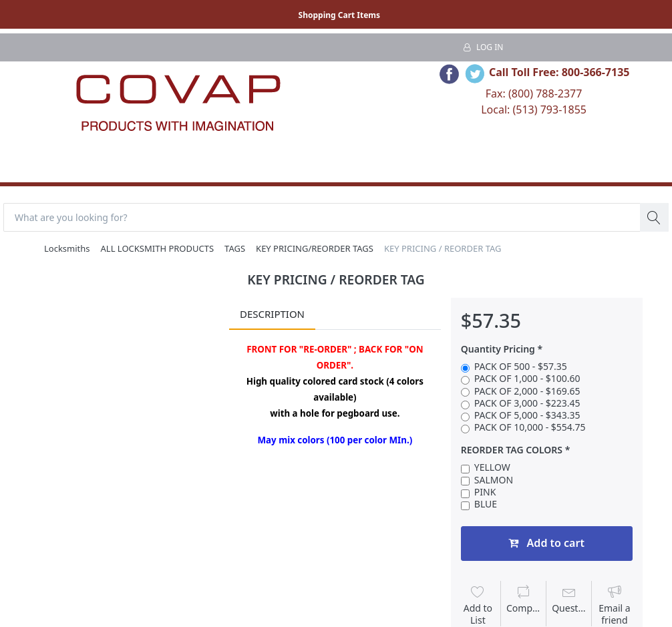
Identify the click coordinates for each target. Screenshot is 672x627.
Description (272, 314)
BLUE (486, 504)
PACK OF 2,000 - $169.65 (527, 391)
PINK (485, 492)
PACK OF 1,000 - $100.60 (527, 379)
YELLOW (492, 467)
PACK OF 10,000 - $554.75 (530, 427)
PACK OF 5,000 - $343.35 (527, 415)
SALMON (494, 480)
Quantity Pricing (498, 349)
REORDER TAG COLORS (512, 450)
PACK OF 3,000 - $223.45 (527, 403)
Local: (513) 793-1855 (534, 110)
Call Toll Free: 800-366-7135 (559, 72)
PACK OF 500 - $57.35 (521, 367)
